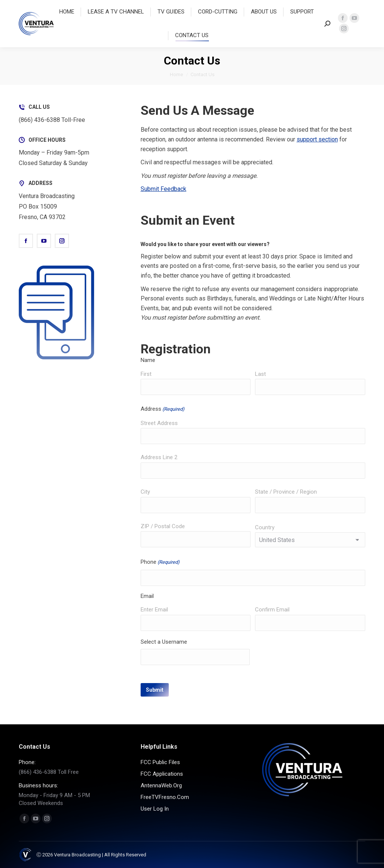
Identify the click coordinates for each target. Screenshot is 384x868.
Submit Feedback (163, 189)
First (146, 374)
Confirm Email (272, 610)
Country (265, 527)
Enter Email (154, 610)
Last (260, 374)
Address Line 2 (159, 457)
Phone (160, 562)
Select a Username (164, 642)
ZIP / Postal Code (163, 526)
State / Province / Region (286, 492)
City (145, 492)
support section (317, 139)
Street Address (159, 423)
